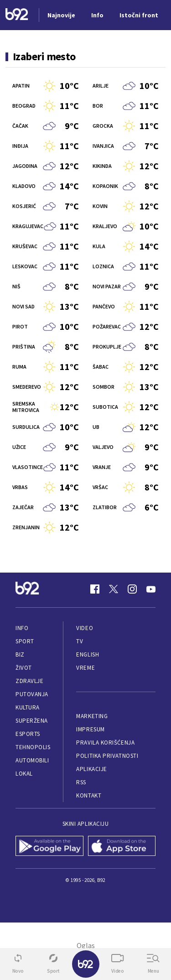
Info (22, 628)
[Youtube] (151, 589)
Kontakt (89, 795)
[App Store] (122, 847)
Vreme (85, 668)
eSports (28, 734)
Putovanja (32, 694)
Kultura (28, 707)
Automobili (32, 760)
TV (80, 641)
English (88, 654)
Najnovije (61, 15)
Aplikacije (91, 769)
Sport (25, 641)
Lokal (24, 774)
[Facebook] (95, 589)
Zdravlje (29, 681)
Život (24, 668)
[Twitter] (114, 589)
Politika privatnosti (107, 756)
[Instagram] (132, 589)
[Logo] (17, 15)
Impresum (90, 729)
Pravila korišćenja (105, 743)
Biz (20, 654)
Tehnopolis (33, 747)
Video (85, 628)
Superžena (32, 721)
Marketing (92, 716)
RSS (81, 782)
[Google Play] (49, 847)
